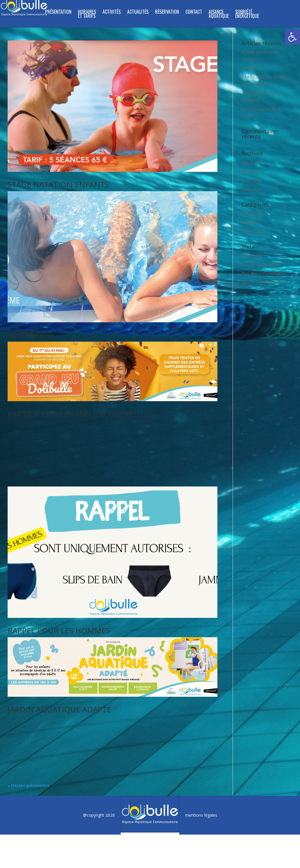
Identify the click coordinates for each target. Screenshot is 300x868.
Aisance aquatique (219, 15)
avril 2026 (251, 171)
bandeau (250, 222)
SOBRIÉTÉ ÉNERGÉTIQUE (247, 15)
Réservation (167, 12)
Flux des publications (261, 265)
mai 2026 (250, 162)
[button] (292, 37)
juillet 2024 (252, 180)
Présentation (58, 12)
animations (252, 213)
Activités (112, 12)
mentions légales (201, 771)
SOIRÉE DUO (31, 335)
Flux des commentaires (264, 273)
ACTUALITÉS (138, 12)
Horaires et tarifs (87, 15)
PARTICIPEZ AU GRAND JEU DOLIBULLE (79, 414)
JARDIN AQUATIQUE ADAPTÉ (59, 687)
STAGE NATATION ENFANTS (58, 184)
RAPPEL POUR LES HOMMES (59, 608)
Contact (194, 12)
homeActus (253, 232)
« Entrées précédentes (29, 741)
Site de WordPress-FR (262, 283)
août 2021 (251, 190)
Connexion (252, 256)
